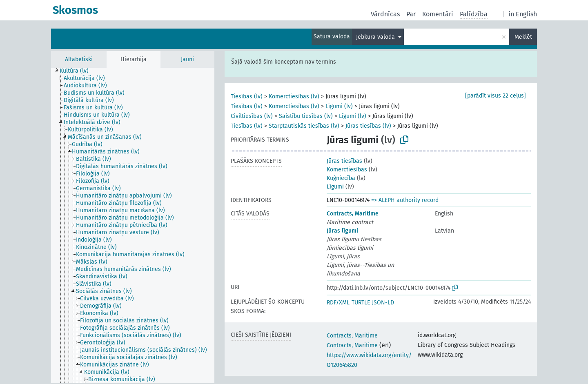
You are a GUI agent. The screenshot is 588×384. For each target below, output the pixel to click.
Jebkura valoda (376, 37)
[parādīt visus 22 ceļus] (496, 96)
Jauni (187, 59)
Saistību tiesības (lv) (306, 116)
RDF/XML (338, 303)
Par (411, 14)
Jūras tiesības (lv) (368, 126)
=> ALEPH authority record (405, 200)
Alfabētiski (79, 59)
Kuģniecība (341, 178)
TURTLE (361, 303)
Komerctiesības (347, 170)
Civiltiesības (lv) (252, 116)
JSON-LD (383, 303)
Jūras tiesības (344, 161)
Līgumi (335, 187)
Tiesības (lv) (247, 97)
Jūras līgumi (342, 231)
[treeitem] (78, 71)
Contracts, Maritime (353, 214)
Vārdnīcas (385, 14)
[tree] (133, 225)
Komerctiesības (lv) (294, 97)
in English (523, 14)
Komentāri (438, 14)
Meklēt (523, 37)
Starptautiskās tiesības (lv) (304, 126)
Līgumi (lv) (339, 106)
